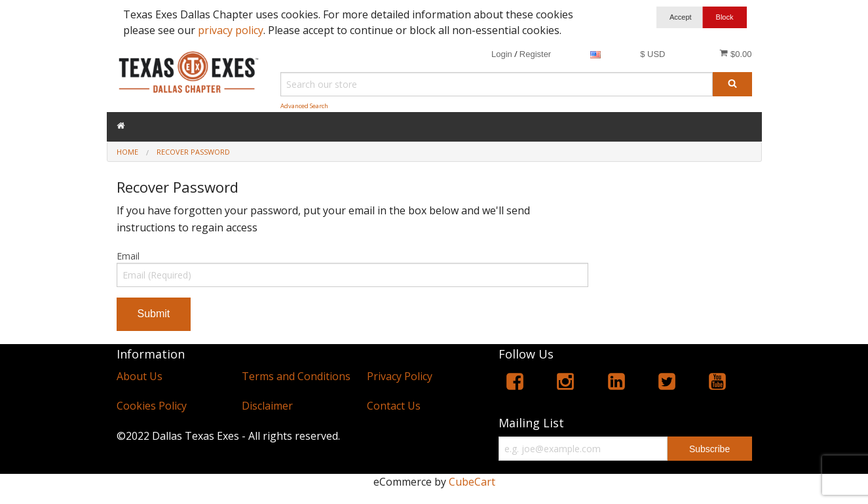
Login (502, 54)
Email (128, 256)
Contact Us (394, 406)
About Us (140, 376)
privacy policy (231, 30)
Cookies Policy (152, 406)
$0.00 (735, 54)
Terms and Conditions (296, 376)
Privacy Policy (400, 376)
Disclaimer (267, 406)
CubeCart (472, 482)
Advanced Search (304, 106)
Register (535, 54)
